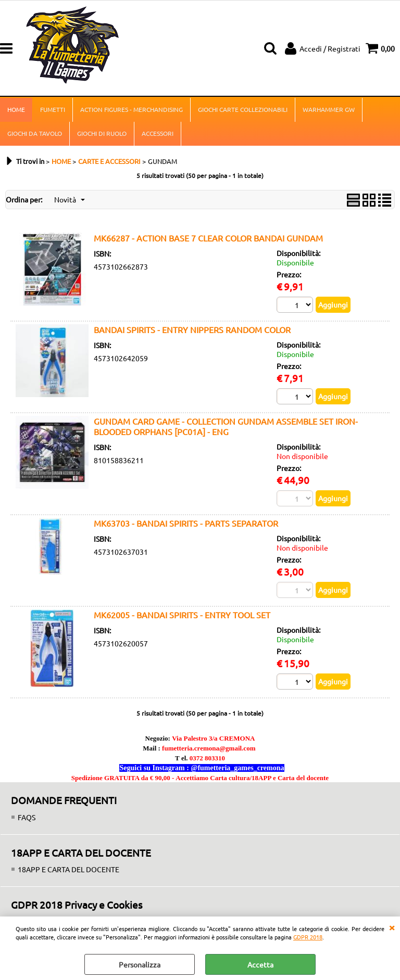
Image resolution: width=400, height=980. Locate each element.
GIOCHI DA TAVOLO (35, 133)
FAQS (27, 817)
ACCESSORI (158, 133)
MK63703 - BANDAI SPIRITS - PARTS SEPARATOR (186, 523)
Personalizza (140, 964)
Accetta (260, 964)
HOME (16, 109)
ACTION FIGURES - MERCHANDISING (132, 109)
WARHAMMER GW (329, 109)
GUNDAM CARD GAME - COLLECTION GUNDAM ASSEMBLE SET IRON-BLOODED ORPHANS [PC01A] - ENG (226, 426)
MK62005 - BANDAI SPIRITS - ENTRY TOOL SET (182, 615)
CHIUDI (392, 927)
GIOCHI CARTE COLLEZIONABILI (243, 109)
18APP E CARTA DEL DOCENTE (68, 869)
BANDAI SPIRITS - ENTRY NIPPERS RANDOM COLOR (192, 329)
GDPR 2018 (308, 937)
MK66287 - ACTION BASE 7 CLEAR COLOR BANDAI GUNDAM (208, 238)
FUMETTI (53, 109)
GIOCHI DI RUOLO (102, 133)
